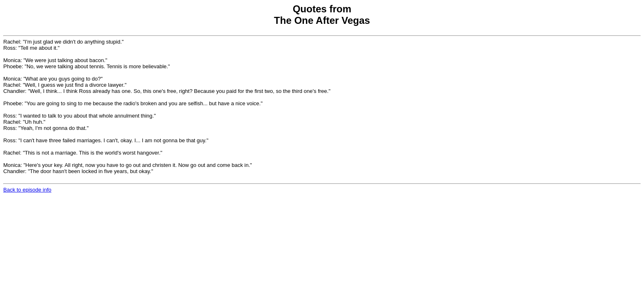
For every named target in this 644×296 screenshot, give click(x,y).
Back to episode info (27, 190)
